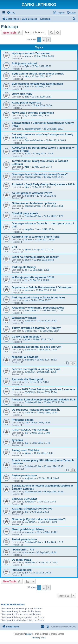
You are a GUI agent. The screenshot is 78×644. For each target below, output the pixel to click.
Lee (26, 300)
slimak (28, 250)
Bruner (28, 260)
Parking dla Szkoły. (24, 267)
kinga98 (29, 229)
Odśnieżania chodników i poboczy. (34, 203)
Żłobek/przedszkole (24, 539)
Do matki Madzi (22, 560)
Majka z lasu (31, 331)
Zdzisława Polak (33, 129)
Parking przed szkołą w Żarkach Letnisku (38, 297)
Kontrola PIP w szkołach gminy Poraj (36, 237)
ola (26, 433)
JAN (27, 87)
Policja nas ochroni (24, 63)
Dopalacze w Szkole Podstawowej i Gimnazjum (42, 287)
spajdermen (30, 478)
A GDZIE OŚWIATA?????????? (32, 509)
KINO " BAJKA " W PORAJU (30, 430)
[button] (48, 40)
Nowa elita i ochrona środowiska (33, 113)
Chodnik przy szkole (25, 213)
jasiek (27, 339)
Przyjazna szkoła (23, 420)
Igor (27, 573)
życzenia (17, 440)
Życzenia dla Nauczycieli (28, 379)
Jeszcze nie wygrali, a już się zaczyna (36, 369)
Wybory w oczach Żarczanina (31, 53)
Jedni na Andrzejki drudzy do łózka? (35, 257)
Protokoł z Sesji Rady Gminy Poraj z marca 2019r (43, 184)
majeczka (29, 196)
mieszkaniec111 (33, 310)
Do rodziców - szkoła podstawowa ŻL (36, 410)
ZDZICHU (30, 321)
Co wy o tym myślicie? (26, 337)
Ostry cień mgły (22, 94)
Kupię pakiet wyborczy (26, 103)
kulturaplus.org (22, 570)
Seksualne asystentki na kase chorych (37, 347)
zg (26, 115)
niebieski (29, 290)
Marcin (28, 56)
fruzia (27, 154)
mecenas (29, 552)
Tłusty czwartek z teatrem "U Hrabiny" (36, 328)
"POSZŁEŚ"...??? (23, 550)
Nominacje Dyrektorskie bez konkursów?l (39, 519)
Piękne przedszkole (24, 475)
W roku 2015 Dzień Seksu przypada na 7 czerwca (43, 389)
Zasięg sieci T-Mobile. (26, 450)
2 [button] (44, 40)
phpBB (28, 634)
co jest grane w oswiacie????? (32, 193)
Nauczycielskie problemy (28, 529)
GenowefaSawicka (34, 140)
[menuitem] (11, 13)
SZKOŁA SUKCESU (24, 499)
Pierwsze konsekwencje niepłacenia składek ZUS (43, 399)
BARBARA (30, 522)
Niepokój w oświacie (25, 357)
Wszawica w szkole (24, 318)
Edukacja (9, 27)
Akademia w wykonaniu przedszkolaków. (38, 308)
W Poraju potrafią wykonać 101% (33, 277)
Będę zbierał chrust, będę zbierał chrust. (38, 74)
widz (27, 76)
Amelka (28, 239)
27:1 (14, 247)
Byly (27, 66)
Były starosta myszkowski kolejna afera (37, 84)
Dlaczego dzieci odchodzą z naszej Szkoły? (40, 174)
